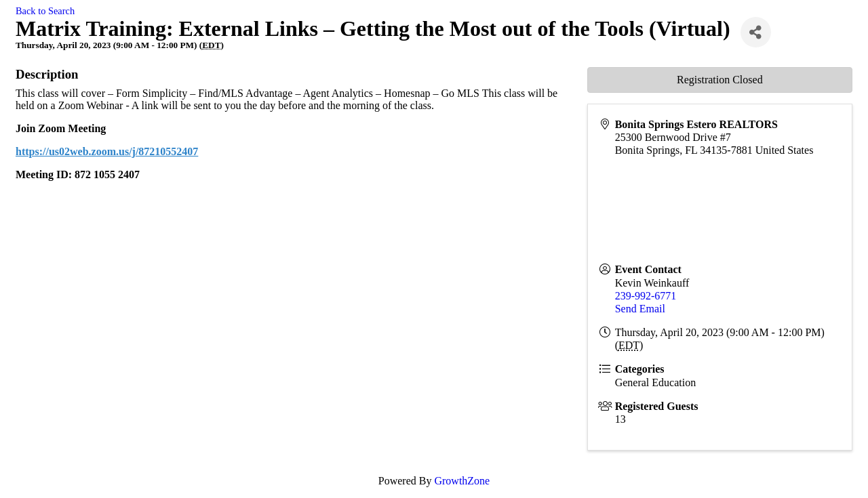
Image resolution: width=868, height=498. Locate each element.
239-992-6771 (646, 296)
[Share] (756, 32)
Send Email (640, 309)
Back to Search (45, 11)
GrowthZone (462, 481)
